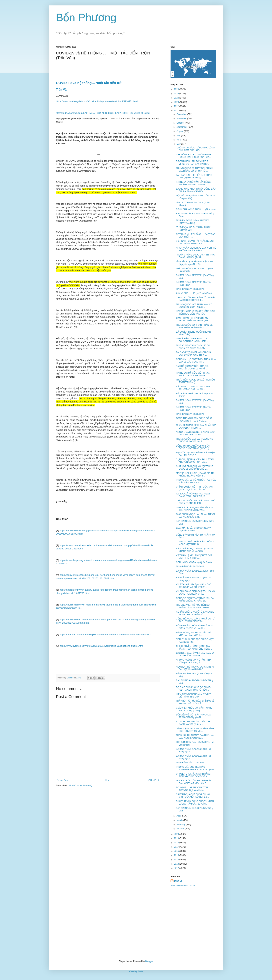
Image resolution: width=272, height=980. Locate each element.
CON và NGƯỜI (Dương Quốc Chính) (194, 562)
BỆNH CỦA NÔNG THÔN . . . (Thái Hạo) (196, 209)
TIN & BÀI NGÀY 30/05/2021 (190, 289)
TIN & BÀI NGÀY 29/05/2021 (190, 414)
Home (108, 780)
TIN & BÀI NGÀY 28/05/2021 (190, 566)
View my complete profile (183, 886)
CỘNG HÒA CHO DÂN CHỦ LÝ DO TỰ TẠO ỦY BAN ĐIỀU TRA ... (195, 620)
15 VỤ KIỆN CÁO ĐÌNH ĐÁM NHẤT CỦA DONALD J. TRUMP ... (196, 426)
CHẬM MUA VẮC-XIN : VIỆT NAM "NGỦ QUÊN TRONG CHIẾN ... (196, 502)
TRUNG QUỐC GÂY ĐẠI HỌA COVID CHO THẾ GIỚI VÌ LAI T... (195, 440)
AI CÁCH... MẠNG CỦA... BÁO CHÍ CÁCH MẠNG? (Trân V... (193, 723)
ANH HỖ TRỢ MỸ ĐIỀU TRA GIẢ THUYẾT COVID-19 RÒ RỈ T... (192, 367)
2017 (177, 847)
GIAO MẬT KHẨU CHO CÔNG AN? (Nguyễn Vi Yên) (193, 529)
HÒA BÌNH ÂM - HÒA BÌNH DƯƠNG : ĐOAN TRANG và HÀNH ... (194, 627)
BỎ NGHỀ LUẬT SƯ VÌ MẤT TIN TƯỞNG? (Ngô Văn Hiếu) (192, 789)
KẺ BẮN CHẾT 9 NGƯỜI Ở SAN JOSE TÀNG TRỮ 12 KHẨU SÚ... (195, 613)
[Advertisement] (136, 924)
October (181, 123)
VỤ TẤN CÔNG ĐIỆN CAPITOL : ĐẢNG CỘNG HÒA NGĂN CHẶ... (195, 593)
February (181, 824)
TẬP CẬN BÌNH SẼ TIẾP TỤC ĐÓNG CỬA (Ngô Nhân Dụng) (194, 176)
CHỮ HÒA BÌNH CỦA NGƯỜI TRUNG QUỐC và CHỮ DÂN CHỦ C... (195, 468)
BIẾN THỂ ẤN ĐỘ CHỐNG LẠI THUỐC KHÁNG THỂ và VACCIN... (195, 550)
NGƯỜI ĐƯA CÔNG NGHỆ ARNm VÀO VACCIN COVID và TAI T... (195, 433)
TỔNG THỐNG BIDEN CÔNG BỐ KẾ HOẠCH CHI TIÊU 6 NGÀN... (194, 420)
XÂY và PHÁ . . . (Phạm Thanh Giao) (194, 293)
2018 (177, 843)
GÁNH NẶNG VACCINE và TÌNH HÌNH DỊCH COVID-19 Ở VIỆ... (195, 730)
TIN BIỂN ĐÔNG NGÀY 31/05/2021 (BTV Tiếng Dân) (193, 222)
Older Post (154, 780)
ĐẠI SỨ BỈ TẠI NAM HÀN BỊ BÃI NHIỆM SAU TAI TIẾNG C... (196, 454)
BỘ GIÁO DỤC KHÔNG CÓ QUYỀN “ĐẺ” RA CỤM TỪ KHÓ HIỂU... (194, 689)
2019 (177, 838)
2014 (177, 860)
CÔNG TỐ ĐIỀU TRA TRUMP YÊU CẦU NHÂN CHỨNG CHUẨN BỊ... (196, 600)
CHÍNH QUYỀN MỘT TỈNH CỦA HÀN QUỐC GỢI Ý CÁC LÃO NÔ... (194, 488)
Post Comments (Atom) (81, 785)
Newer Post (63, 780)
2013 (177, 864)
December (182, 114)
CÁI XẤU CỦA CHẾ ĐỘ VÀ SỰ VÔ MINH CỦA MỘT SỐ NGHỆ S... (193, 796)
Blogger (149, 961)
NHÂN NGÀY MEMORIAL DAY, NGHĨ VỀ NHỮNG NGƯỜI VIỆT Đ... (196, 249)
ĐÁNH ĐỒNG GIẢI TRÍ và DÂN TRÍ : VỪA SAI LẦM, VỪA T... (194, 634)
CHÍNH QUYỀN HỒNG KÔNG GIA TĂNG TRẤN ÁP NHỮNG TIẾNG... (194, 647)
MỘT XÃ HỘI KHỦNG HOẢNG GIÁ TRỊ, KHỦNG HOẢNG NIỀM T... (195, 474)
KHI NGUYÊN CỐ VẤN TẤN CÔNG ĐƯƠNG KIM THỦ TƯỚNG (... (193, 183)
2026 (177, 89)
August (180, 131)
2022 (177, 106)
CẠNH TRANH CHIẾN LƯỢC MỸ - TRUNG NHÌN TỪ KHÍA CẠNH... (193, 319)
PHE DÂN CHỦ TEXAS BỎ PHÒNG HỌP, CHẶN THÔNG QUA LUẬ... (194, 156)
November (182, 118)
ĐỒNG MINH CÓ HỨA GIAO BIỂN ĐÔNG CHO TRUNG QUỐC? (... (193, 447)
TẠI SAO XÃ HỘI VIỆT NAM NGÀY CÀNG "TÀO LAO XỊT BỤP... (193, 495)
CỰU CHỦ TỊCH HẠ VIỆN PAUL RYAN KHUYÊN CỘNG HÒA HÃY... (195, 461)
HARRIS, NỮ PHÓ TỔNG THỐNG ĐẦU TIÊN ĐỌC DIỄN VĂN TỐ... (195, 312)
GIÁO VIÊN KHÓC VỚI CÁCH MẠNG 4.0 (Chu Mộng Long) (194, 709)
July (179, 136)
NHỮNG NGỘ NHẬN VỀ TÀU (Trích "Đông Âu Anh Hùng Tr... (194, 661)
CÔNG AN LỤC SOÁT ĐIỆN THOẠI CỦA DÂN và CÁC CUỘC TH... (196, 361)
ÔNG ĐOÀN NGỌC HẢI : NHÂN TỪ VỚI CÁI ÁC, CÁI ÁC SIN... (196, 515)
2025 (177, 94)
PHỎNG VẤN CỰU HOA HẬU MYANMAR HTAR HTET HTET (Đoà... (196, 768)
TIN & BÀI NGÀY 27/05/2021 (190, 763)
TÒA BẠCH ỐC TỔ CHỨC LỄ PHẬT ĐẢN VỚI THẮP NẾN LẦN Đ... (194, 782)
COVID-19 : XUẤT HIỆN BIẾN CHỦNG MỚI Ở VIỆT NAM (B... (195, 543)
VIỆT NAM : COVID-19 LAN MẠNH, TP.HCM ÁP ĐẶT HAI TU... (193, 388)
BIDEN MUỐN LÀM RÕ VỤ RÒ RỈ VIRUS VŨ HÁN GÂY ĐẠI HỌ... (193, 163)
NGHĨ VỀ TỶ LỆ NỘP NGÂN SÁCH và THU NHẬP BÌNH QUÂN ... (195, 509)
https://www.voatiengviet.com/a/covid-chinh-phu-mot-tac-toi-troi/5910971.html (97, 101)
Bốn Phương (86, 18)
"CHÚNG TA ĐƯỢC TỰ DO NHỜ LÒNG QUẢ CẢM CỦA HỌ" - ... (195, 149)
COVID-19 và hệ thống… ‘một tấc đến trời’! (90, 83)
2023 (177, 102)
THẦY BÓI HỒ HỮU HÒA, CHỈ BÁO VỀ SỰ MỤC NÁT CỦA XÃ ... (195, 702)
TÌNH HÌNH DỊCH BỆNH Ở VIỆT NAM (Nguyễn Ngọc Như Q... (194, 263)
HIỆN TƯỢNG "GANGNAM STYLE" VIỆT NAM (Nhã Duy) (193, 695)
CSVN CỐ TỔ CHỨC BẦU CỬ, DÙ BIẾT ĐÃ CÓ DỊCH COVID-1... (196, 299)
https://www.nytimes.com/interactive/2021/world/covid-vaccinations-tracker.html (102, 646)
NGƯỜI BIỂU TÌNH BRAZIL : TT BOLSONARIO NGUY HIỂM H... (193, 340)
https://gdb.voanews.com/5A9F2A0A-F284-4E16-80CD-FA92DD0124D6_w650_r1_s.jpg (103, 113)
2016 (177, 851)
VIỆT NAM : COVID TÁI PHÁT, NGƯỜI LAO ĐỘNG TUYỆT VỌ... (195, 242)
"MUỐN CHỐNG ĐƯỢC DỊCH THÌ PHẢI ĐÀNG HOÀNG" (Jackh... (196, 256)
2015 (177, 855)
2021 (177, 111)
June (179, 140)
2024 (177, 98)
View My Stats (136, 971)
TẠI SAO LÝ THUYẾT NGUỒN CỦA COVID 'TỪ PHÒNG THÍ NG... (193, 354)
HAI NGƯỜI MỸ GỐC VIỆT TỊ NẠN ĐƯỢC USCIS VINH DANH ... (193, 374)
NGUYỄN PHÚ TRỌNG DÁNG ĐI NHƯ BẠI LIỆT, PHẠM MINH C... (195, 668)
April (179, 816)
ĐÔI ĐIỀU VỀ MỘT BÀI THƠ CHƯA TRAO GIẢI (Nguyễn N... (193, 716)
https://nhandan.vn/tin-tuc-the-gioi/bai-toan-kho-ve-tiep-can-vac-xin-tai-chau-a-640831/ (105, 634)
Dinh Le (70, 678)
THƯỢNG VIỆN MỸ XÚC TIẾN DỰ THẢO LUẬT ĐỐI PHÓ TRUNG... (193, 606)
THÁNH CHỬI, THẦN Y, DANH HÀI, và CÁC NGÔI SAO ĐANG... (195, 736)
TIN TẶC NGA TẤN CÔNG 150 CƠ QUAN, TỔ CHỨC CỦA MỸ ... (193, 347)
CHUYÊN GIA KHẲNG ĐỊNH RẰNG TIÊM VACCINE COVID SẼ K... (193, 775)
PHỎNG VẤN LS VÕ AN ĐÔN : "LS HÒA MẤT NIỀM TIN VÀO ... (196, 481)
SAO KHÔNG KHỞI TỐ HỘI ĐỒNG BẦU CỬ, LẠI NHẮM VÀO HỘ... (196, 190)
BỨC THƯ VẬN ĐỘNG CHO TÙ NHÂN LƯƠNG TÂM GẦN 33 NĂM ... (195, 803)
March (180, 820)
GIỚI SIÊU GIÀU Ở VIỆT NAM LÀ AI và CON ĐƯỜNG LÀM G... (195, 654)
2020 (177, 834)
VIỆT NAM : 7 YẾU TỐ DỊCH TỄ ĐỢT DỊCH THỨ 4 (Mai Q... (194, 557)
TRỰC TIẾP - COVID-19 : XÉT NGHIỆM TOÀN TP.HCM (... (195, 381)
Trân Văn (62, 90)
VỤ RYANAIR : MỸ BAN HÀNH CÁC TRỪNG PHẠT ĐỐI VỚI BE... (194, 586)
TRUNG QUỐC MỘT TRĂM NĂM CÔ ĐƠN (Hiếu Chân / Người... (194, 306)
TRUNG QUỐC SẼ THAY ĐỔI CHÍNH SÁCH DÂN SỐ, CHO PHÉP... (194, 169)
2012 (177, 868)
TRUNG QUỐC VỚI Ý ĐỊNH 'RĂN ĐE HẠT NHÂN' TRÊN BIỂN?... (194, 326)
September (182, 127)
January (181, 829)
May (179, 144)
